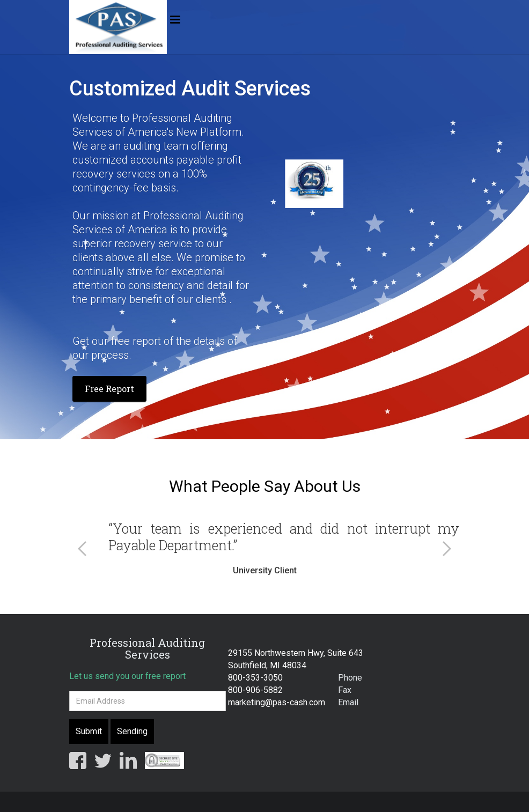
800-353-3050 (255, 678)
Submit (89, 731)
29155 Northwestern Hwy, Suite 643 (296, 653)
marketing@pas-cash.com (277, 702)
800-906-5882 (255, 690)
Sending (132, 731)
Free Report (109, 389)
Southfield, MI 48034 (267, 665)
